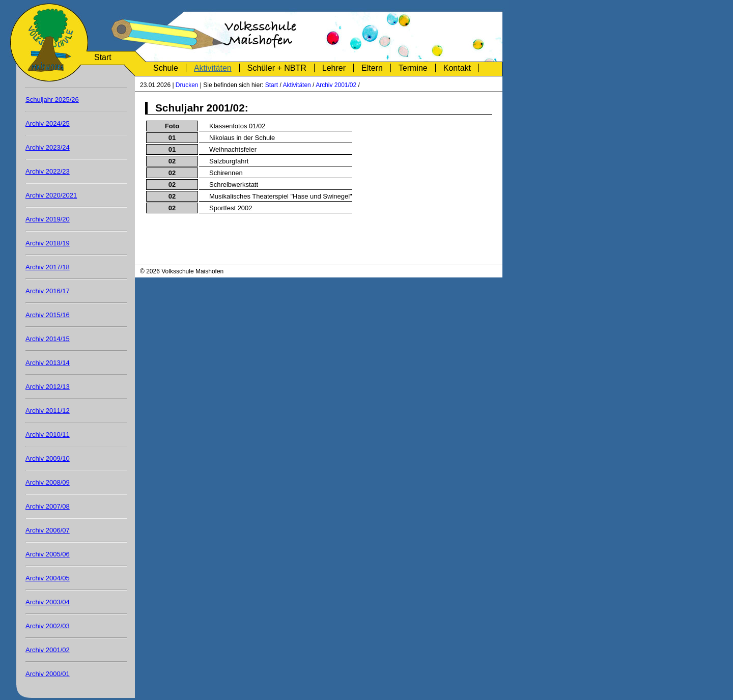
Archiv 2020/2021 (51, 195)
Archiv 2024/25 (48, 123)
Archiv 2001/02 (336, 85)
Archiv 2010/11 (48, 435)
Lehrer (334, 68)
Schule (166, 68)
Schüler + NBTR (277, 68)
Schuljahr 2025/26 (52, 100)
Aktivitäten (213, 68)
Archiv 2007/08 (48, 506)
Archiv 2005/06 (48, 554)
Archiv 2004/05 (48, 578)
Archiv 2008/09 (48, 482)
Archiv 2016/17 (48, 291)
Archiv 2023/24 (48, 147)
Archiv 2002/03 (48, 626)
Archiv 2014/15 (48, 339)
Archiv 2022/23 (48, 171)
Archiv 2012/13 (48, 387)
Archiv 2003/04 (48, 602)
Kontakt (457, 68)
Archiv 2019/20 (48, 219)
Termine (413, 68)
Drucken (187, 85)
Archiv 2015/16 (48, 315)
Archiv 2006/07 (48, 530)
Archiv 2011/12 (48, 411)
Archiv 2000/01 (48, 674)
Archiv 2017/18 (48, 267)
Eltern (372, 68)
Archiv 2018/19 (48, 243)
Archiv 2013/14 (48, 363)
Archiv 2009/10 (48, 458)
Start (103, 57)
